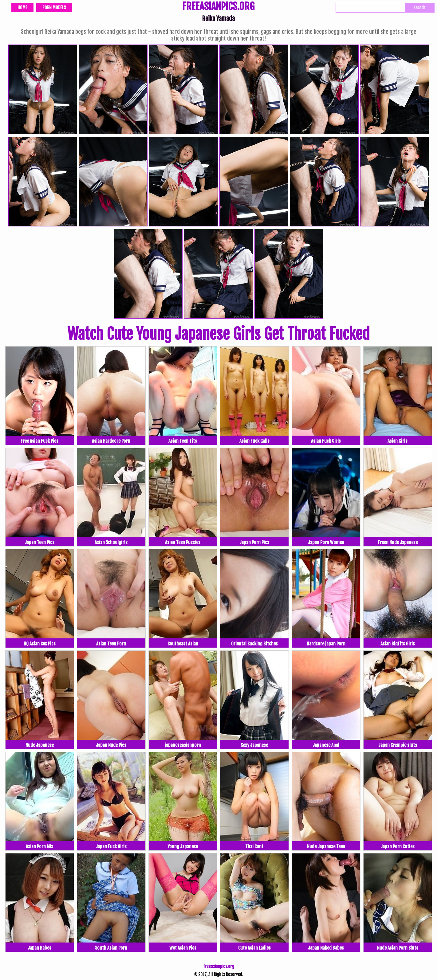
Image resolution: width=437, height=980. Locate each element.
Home (22, 8)
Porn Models (54, 8)
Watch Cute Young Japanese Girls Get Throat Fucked (218, 334)
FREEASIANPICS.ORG (218, 7)
